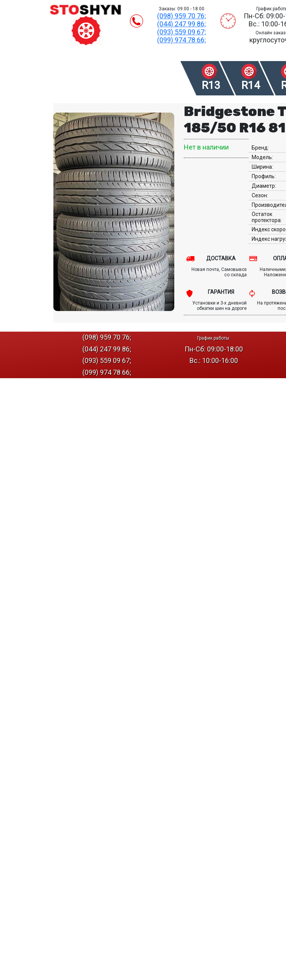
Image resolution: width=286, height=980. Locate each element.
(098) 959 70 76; (182, 16)
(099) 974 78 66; (182, 40)
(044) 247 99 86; (182, 24)
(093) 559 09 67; (182, 32)
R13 (211, 85)
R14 (251, 85)
